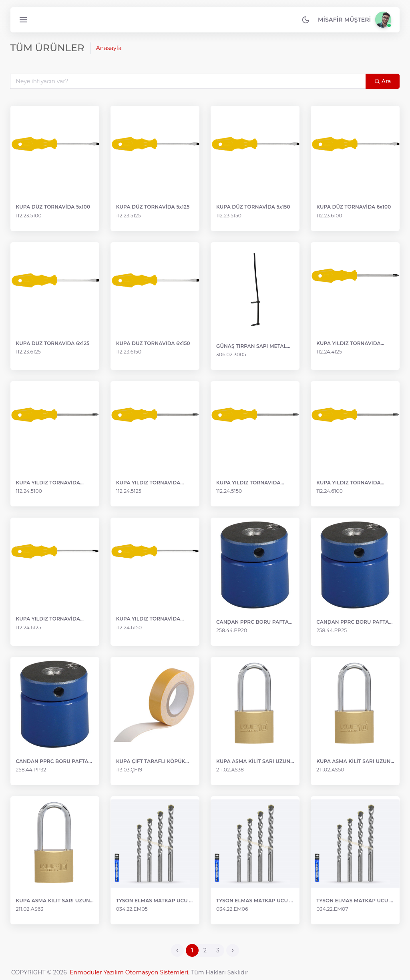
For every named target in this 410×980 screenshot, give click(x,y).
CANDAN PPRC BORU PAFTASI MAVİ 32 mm (55, 761)
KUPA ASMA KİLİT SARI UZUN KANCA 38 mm (253, 761)
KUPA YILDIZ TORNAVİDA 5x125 (149, 483)
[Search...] (188, 82)
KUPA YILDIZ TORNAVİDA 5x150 (248, 483)
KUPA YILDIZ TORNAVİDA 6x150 (149, 620)
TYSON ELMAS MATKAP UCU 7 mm (354, 900)
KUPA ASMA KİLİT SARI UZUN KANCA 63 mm (54, 900)
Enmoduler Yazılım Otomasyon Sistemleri (129, 971)
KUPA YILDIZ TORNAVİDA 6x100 (348, 483)
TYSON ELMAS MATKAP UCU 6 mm (254, 900)
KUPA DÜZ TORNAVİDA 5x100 (54, 208)
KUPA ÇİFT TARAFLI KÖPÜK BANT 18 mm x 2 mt (151, 761)
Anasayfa (110, 49)
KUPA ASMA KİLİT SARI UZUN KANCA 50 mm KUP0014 (353, 761)
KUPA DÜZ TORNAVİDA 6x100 (353, 208)
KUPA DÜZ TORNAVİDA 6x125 (54, 344)
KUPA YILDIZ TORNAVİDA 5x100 (49, 483)
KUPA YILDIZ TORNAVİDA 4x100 (348, 344)
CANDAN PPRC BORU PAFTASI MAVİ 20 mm (255, 622)
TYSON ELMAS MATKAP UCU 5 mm (155, 900)
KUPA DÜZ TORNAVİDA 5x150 (253, 208)
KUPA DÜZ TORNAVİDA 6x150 (154, 344)
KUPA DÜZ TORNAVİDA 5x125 (153, 208)
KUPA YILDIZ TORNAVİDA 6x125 (49, 620)
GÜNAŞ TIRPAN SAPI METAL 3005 (251, 347)
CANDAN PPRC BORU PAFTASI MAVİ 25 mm (355, 622)
